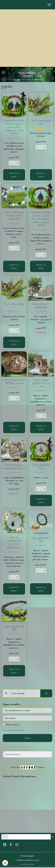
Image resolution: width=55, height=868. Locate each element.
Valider (28, 738)
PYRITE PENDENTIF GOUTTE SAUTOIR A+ (14, 543)
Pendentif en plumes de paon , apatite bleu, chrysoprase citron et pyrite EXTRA (41, 219)
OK (46, 693)
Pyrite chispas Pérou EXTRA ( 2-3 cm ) (14, 381)
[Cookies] (5, 863)
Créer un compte (7, 730)
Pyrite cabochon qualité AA (41, 306)
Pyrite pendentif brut (41, 467)
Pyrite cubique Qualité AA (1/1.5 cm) (41, 383)
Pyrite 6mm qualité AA (41, 122)
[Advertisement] (27, 38)
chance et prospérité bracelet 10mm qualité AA (14, 215)
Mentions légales (27, 856)
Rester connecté (13, 725)
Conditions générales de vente (27, 860)
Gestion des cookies (27, 864)
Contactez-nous (12, 754)
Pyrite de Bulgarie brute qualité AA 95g (14, 467)
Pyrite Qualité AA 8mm (14, 628)
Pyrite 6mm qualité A (14, 306)
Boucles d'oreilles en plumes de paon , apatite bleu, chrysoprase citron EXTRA (14, 127)
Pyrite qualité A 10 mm (41, 540)
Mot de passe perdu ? (19, 730)
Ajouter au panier (14, 175)
